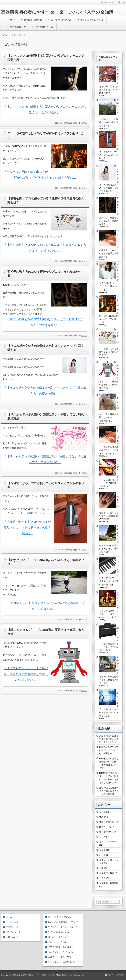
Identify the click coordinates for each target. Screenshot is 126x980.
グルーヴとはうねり (57, 942)
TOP (12, 20)
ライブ (102, 850)
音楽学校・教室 (107, 873)
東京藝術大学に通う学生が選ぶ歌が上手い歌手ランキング (109, 739)
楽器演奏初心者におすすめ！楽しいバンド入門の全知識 (57, 12)
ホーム (9, 917)
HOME (4, 35)
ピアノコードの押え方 (92, 20)
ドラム (102, 878)
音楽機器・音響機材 (109, 883)
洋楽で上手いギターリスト (61, 957)
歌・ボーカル (106, 832)
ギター (102, 837)
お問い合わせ (12, 937)
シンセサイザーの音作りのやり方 (64, 962)
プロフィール (12, 927)
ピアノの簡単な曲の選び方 (61, 947)
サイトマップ (12, 922)
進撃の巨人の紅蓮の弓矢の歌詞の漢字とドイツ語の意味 (109, 791)
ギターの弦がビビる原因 (59, 917)
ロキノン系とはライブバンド (62, 952)
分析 (101, 868)
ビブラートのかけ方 (61, 20)
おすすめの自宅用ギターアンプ (63, 922)
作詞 (101, 817)
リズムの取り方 (18, 27)
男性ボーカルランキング (59, 937)
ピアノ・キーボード (109, 842)
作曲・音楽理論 (107, 822)
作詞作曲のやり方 (44, 27)
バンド (102, 855)
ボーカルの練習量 (33, 20)
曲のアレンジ (106, 827)
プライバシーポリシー (16, 932)
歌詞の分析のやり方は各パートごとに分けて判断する (109, 750)
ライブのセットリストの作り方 (63, 927)
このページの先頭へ (115, 975)
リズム (84, 123)
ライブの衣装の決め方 (58, 932)
